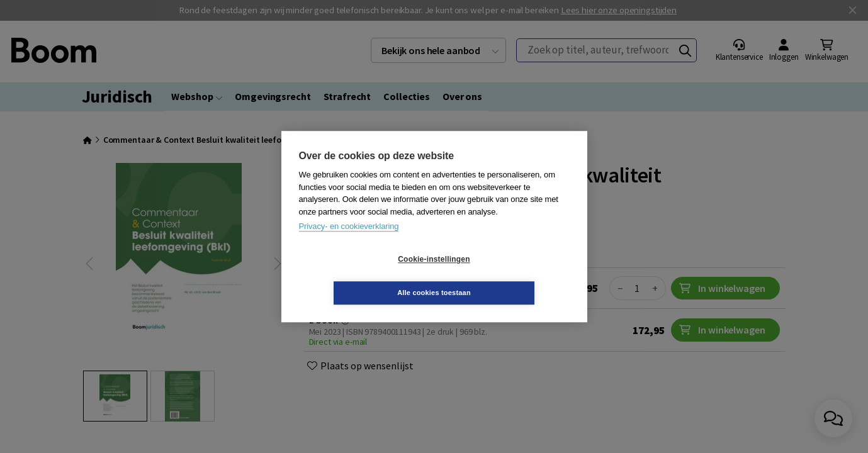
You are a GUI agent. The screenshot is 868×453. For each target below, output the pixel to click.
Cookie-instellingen (359, 276)
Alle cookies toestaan (509, 276)
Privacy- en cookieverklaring (349, 243)
